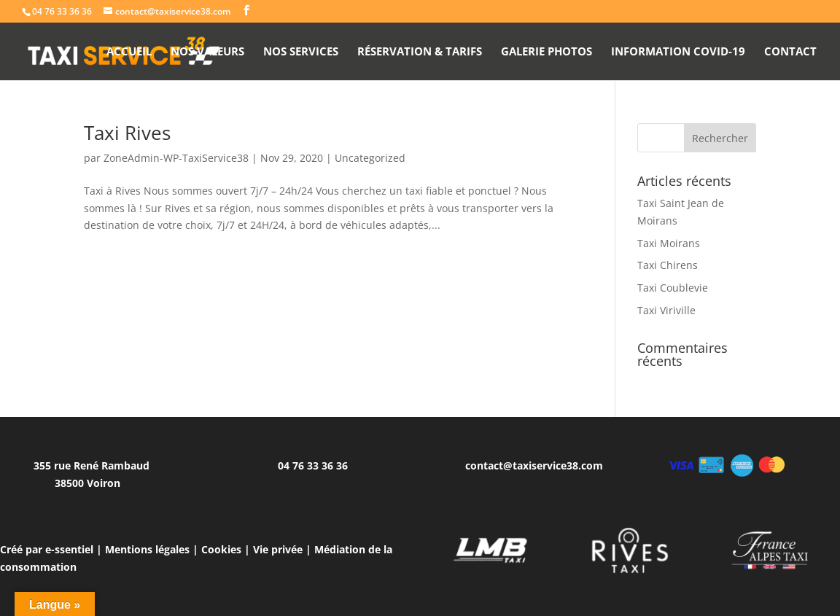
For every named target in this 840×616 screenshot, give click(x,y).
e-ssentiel (69, 549)
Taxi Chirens (668, 265)
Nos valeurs (207, 52)
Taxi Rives (127, 133)
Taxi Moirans (669, 243)
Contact (790, 52)
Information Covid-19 (678, 52)
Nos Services (301, 52)
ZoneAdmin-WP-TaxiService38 (176, 158)
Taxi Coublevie (673, 288)
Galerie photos (547, 52)
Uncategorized (370, 158)
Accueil (129, 52)
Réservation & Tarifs (420, 52)
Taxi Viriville (666, 310)
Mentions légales (147, 549)
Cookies (221, 549)
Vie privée (278, 549)
